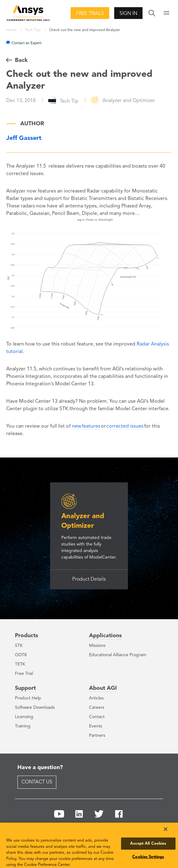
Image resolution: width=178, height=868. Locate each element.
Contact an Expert (26, 43)
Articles (96, 698)
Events (96, 726)
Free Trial (24, 674)
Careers (97, 708)
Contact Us (37, 782)
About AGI (103, 688)
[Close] (166, 829)
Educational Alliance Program (118, 655)
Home (12, 30)
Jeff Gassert (24, 138)
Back (21, 60)
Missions (97, 646)
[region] (89, 845)
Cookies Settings (148, 857)
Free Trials (90, 14)
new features (86, 426)
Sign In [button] (128, 14)
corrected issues (125, 426)
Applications (105, 636)
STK (19, 646)
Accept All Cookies (148, 844)
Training (23, 726)
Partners (97, 736)
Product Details (89, 579)
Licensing (24, 717)
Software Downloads (35, 708)
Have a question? (40, 768)
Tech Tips (33, 30)
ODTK (21, 655)
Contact (97, 717)
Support (25, 688)
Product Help (28, 698)
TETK (20, 664)
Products (26, 636)
